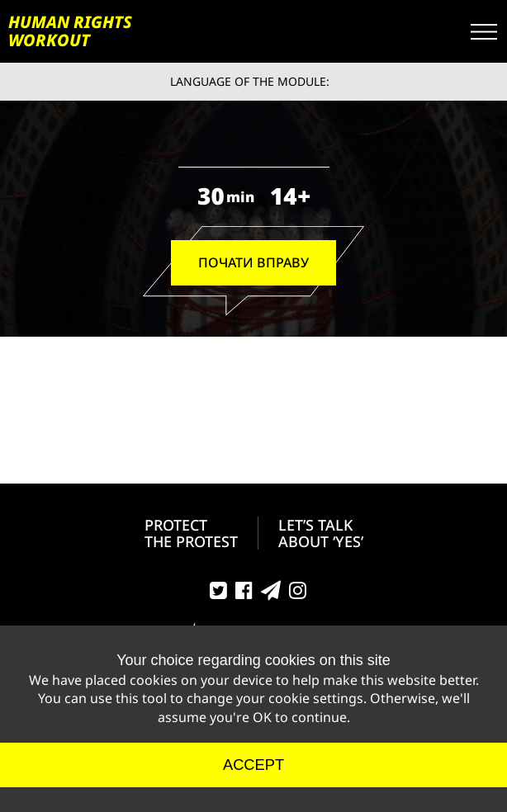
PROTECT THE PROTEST (191, 533)
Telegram (271, 594)
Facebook (244, 594)
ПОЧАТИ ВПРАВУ (253, 262)
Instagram (298, 594)
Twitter (218, 594)
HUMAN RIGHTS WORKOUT (70, 31)
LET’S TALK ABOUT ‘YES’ (321, 533)
